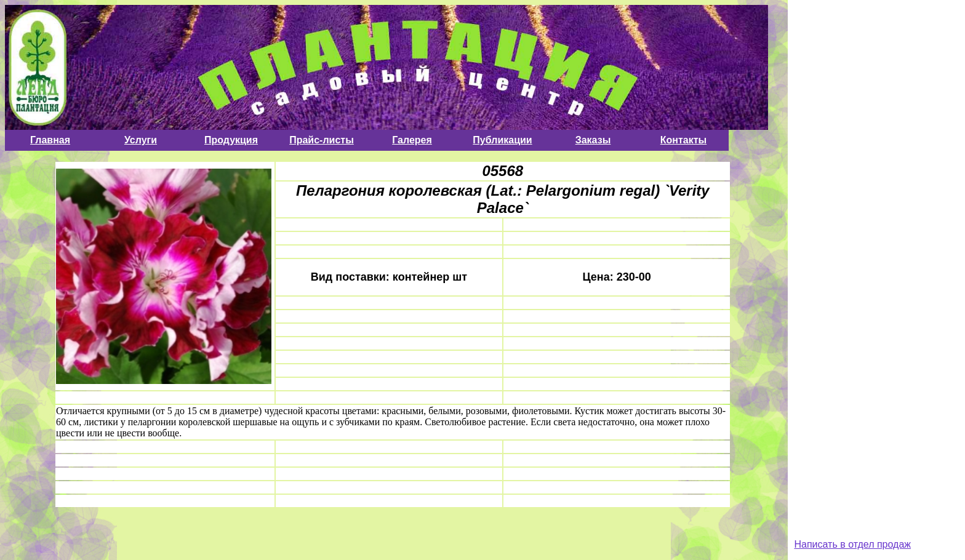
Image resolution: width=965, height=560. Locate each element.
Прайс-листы (322, 140)
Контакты (683, 140)
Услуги (141, 140)
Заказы (593, 140)
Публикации (502, 140)
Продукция (231, 140)
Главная (50, 140)
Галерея (412, 140)
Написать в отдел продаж (852, 544)
